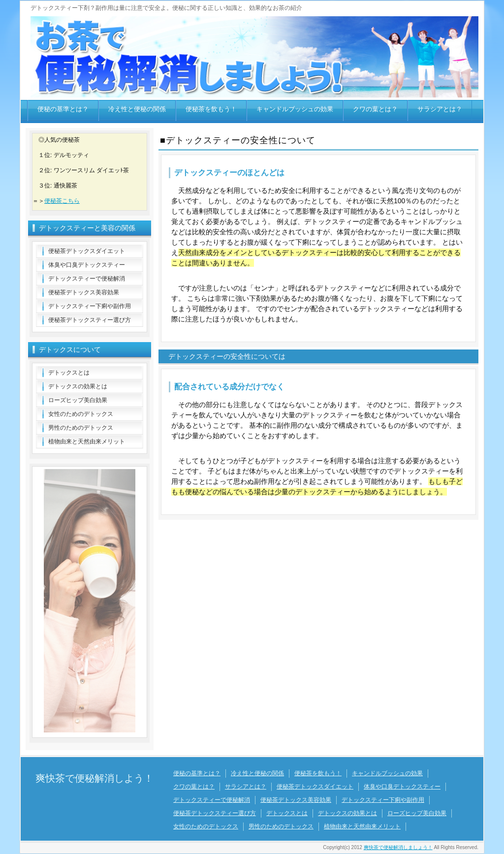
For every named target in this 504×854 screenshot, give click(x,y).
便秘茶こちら (62, 201)
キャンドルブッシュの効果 (295, 109)
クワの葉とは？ (375, 109)
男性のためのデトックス (81, 428)
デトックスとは (69, 373)
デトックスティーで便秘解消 (87, 279)
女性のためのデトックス (81, 414)
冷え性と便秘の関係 (137, 109)
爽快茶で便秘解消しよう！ (94, 778)
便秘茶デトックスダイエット (87, 251)
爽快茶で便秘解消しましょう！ (398, 847)
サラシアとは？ (440, 109)
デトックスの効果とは (78, 386)
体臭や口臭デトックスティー (87, 265)
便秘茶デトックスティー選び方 (90, 320)
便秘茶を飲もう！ (211, 109)
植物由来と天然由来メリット (87, 442)
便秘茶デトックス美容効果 (84, 292)
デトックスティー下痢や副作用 (90, 306)
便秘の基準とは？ (63, 109)
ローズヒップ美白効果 (78, 400)
